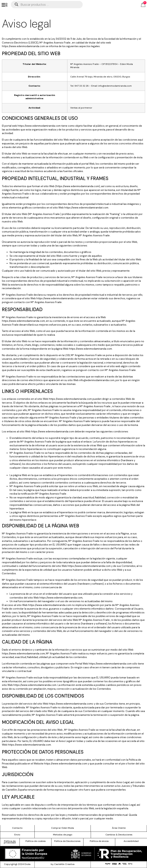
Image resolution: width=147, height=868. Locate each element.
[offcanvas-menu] (4, 5)
